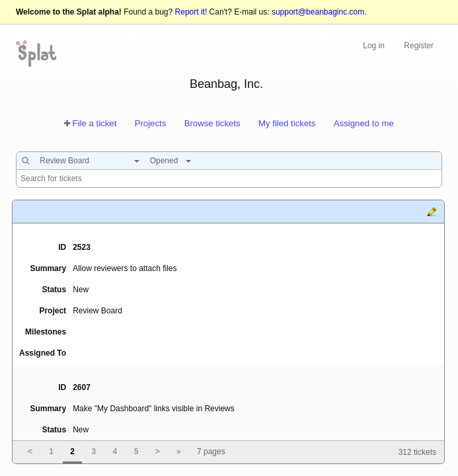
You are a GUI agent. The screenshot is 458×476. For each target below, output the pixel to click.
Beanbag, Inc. (226, 84)
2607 (82, 387)
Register (419, 46)
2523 (82, 247)
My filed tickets (287, 123)
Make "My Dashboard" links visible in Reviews (154, 409)
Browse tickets (212, 123)
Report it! (191, 12)
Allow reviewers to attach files (125, 268)
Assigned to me (364, 123)
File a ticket (95, 123)
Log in (374, 46)
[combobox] (86, 161)
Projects (151, 123)
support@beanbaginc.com (318, 12)
